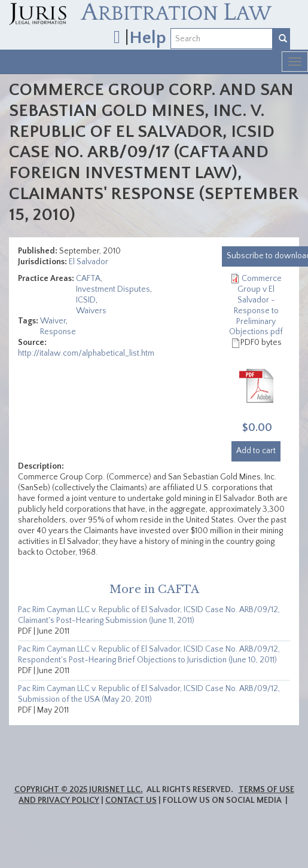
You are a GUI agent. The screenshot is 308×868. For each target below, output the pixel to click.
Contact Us (131, 800)
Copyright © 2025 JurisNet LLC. (79, 790)
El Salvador (89, 262)
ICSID (86, 300)
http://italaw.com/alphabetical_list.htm (86, 353)
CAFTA (88, 279)
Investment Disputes (113, 289)
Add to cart (256, 451)
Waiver (53, 321)
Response (58, 332)
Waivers (91, 311)
